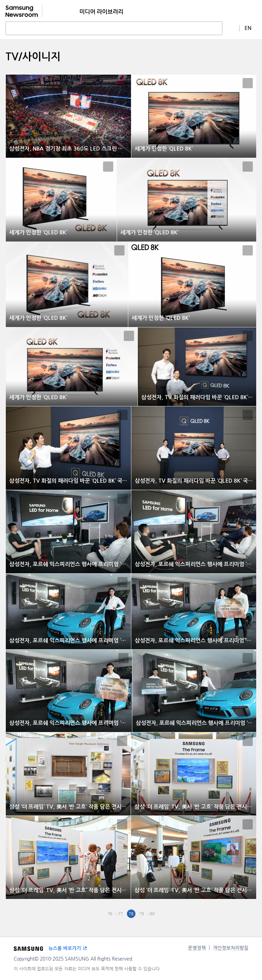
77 (120, 914)
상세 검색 (231, 28)
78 (131, 914)
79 (142, 914)
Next (163, 914)
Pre (99, 914)
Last (173, 914)
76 (110, 914)
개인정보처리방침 (231, 948)
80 (152, 914)
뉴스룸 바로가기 (65, 948)
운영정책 (197, 948)
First (89, 914)
